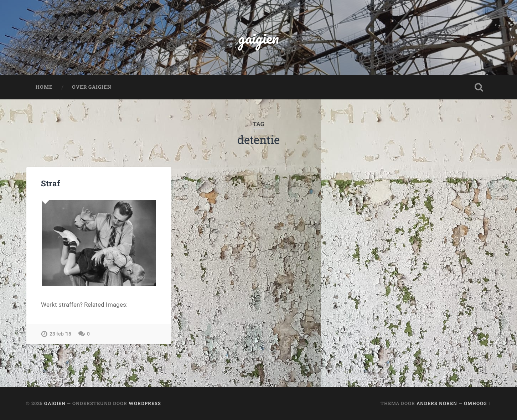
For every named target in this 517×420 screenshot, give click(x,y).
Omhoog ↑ (477, 403)
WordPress (145, 403)
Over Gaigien (92, 87)
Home (44, 87)
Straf (51, 183)
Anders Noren (437, 403)
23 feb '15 (60, 334)
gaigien (258, 38)
